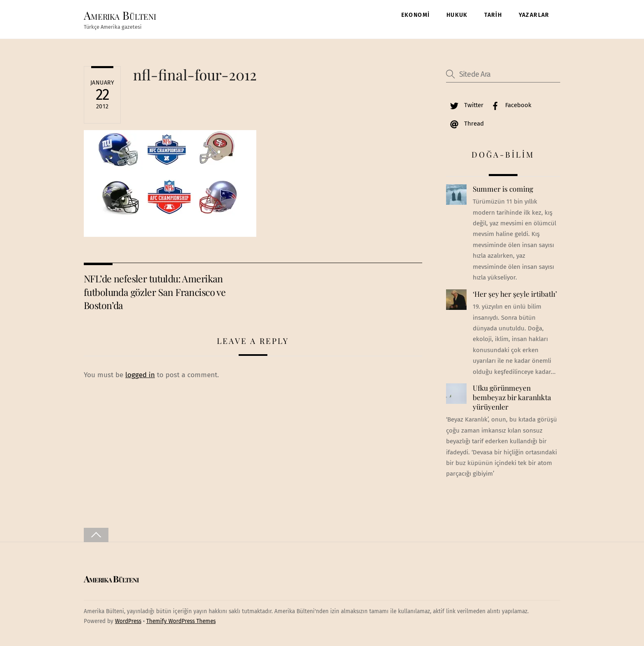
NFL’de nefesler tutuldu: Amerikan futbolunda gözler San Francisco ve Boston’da (155, 292)
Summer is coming (503, 189)
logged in (140, 375)
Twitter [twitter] (465, 105)
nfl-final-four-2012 (195, 74)
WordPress (128, 621)
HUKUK (457, 15)
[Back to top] (96, 535)
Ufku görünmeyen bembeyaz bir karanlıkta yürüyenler (512, 397)
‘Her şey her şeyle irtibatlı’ (515, 294)
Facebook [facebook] (509, 105)
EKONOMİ (416, 15)
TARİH (493, 15)
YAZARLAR (534, 15)
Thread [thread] (465, 124)
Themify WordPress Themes (181, 621)
